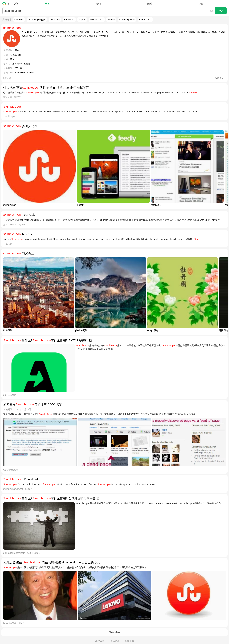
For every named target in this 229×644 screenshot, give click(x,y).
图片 (150, 4)
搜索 (221, 11)
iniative (111, 20)
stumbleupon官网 (37, 20)
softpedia (19, 20)
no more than (97, 20)
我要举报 (129, 641)
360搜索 (11, 4)
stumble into (145, 20)
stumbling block (127, 20)
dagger (82, 20)
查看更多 (219, 78)
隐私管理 (114, 641)
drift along (55, 20)
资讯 (98, 4)
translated (69, 20)
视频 (201, 4)
